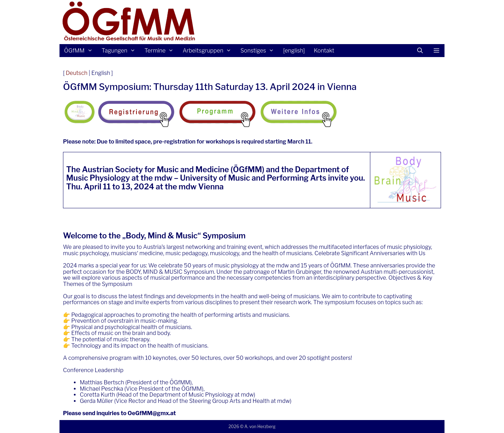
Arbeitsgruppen (209, 51)
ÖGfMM (80, 51)
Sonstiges (260, 51)
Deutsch (77, 73)
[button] (436, 51)
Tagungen (121, 51)
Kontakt (324, 51)
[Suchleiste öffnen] (420, 51)
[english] (294, 51)
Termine (161, 51)
